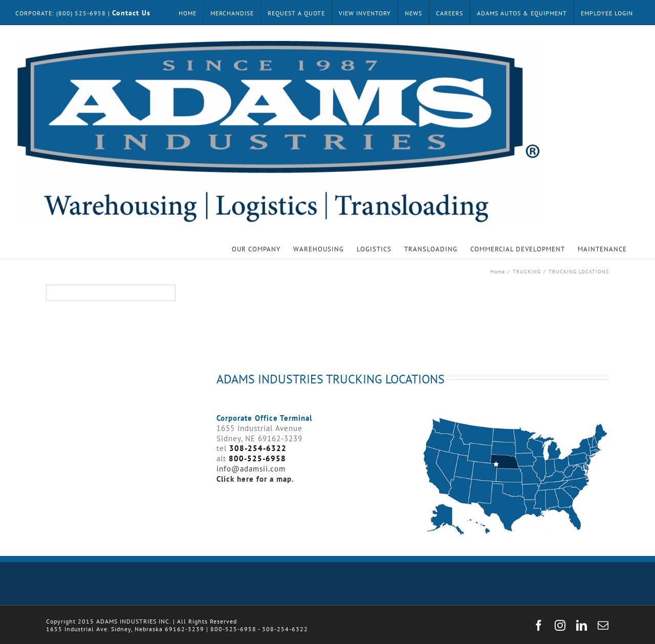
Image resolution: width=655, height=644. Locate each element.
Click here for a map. (255, 479)
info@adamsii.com (251, 469)
